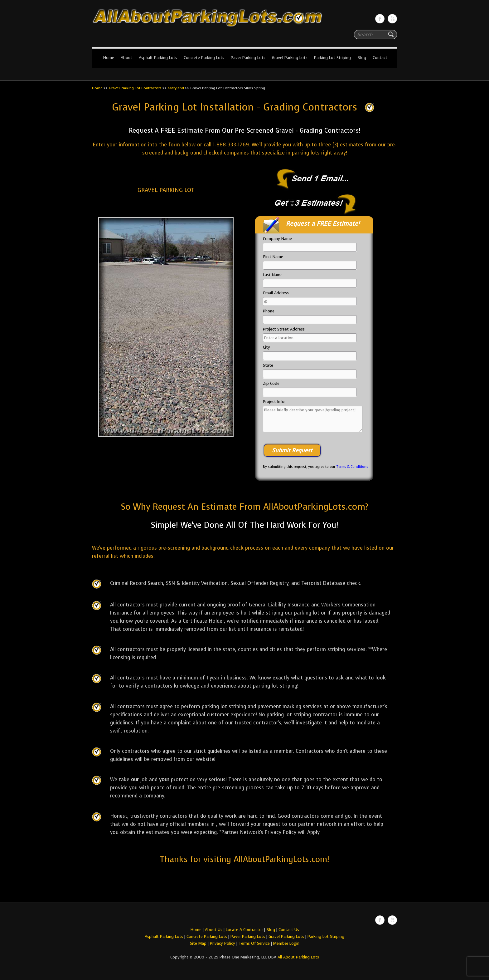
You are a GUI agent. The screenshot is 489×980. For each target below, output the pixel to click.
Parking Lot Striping (332, 58)
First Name (273, 257)
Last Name (273, 275)
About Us (214, 930)
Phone (269, 311)
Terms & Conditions (352, 467)
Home (109, 58)
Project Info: (274, 402)
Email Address (276, 293)
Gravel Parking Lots (290, 58)
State (268, 365)
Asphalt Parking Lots (158, 58)
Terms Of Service (255, 943)
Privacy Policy (223, 943)
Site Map (198, 943)
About (126, 58)
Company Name (277, 239)
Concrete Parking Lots (204, 58)
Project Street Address (284, 329)
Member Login (286, 943)
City (266, 347)
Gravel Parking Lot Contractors (135, 88)
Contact (380, 58)
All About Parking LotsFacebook (380, 19)
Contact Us (289, 930)
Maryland (176, 88)
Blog (362, 58)
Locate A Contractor (244, 930)
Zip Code (271, 383)
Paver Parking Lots (248, 58)
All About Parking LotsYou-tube (392, 19)
